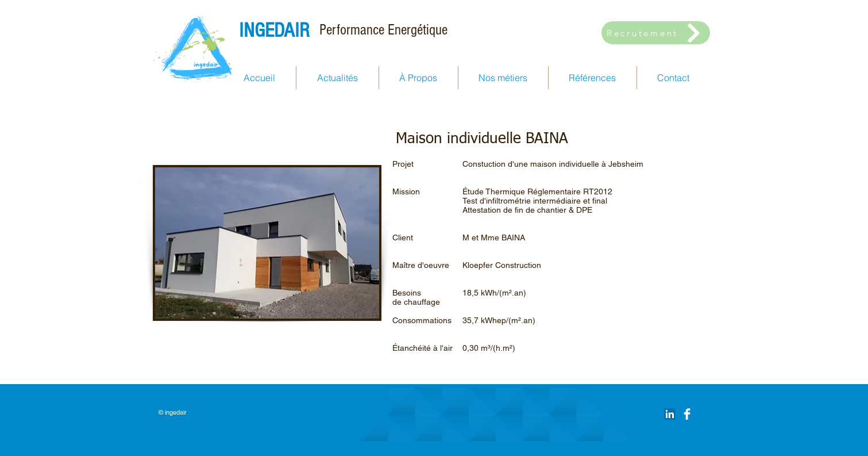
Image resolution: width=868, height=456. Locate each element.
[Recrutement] (656, 33)
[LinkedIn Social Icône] (670, 414)
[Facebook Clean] (687, 414)
